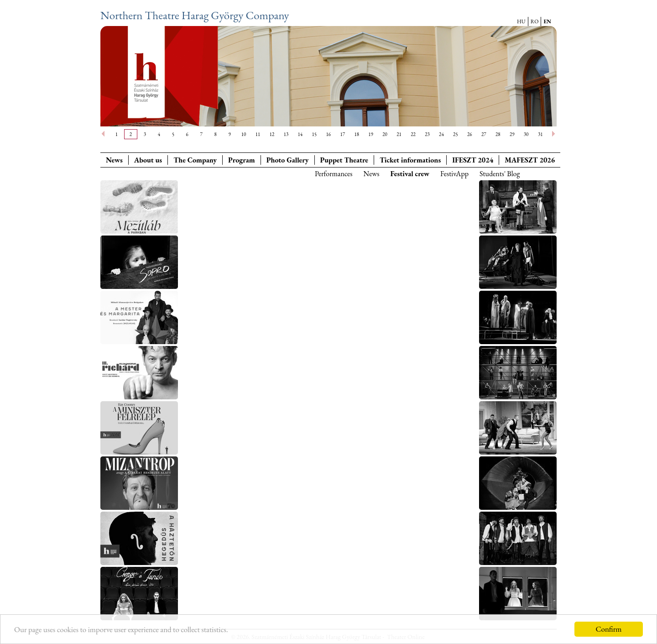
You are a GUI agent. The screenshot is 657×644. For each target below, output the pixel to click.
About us (148, 160)
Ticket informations (410, 160)
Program (242, 160)
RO (535, 21)
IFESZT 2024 (473, 160)
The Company (195, 160)
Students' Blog (500, 174)
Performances (334, 174)
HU (521, 21)
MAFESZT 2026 (530, 160)
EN (547, 21)
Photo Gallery (288, 160)
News (114, 160)
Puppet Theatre (344, 160)
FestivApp (454, 174)
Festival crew (410, 174)
